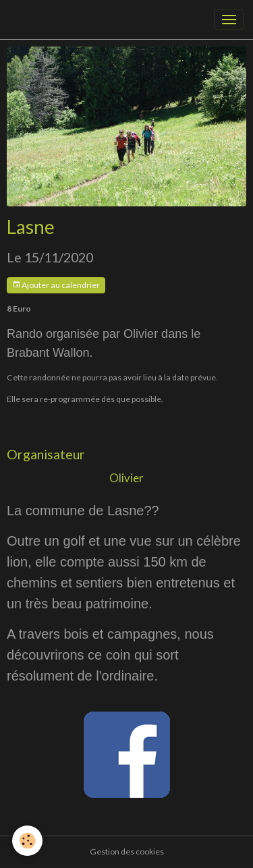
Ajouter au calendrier (56, 285)
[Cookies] (27, 841)
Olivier (126, 478)
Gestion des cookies (127, 851)
